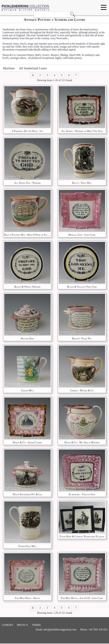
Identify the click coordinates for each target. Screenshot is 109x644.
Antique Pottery (37, 20)
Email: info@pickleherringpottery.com (56, 629)
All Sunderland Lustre (33, 68)
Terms (36, 625)
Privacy (22, 625)
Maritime (9, 68)
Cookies (7, 625)
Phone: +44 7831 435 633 (94, 629)
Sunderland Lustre (70, 20)
